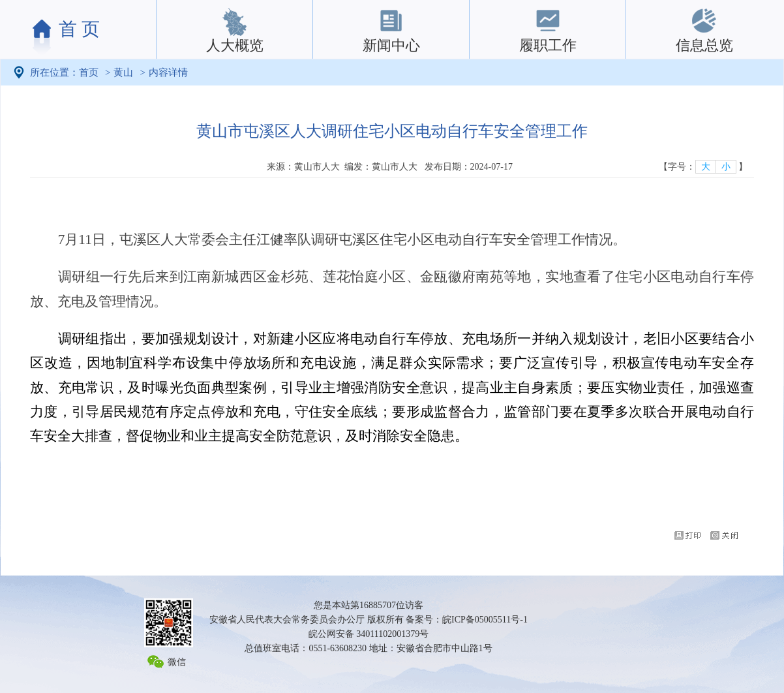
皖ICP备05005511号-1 (485, 620)
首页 (89, 72)
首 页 (79, 29)
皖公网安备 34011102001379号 (369, 634)
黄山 (123, 72)
